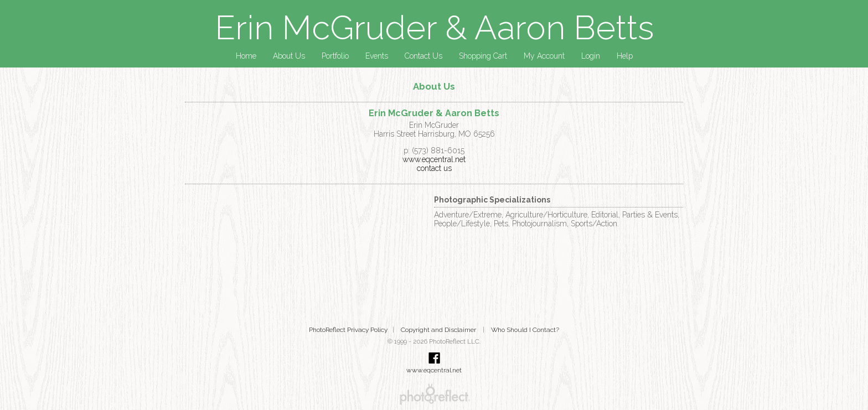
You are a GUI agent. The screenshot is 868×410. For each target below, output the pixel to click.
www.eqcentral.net (434, 159)
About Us (289, 56)
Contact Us (423, 56)
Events (377, 56)
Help (625, 56)
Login (591, 56)
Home (246, 56)
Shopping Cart (483, 56)
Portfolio (335, 56)
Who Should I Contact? (525, 330)
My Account (544, 56)
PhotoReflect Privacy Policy (348, 330)
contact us (434, 168)
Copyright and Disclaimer (439, 330)
